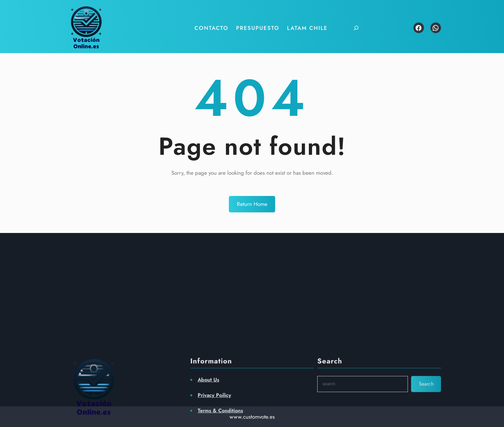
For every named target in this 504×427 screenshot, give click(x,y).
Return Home (252, 204)
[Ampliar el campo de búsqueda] (352, 23)
